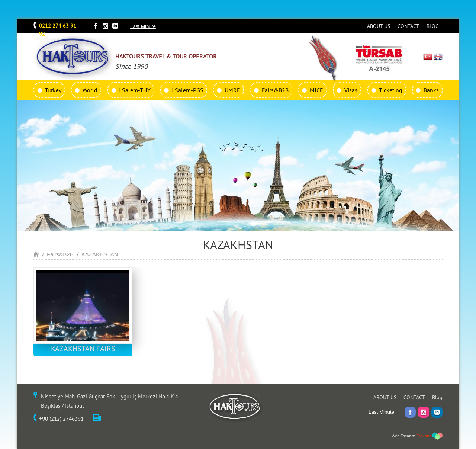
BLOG (433, 26)
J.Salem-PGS (188, 90)
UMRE (232, 90)
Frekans (424, 436)
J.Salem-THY (135, 90)
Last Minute (143, 26)
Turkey (53, 90)
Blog (437, 397)
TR (428, 57)
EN (438, 57)
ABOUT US (379, 26)
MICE (316, 90)
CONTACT (408, 26)
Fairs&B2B (275, 90)
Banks (431, 90)
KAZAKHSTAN (100, 254)
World (90, 90)
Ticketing (391, 90)
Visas (351, 90)
